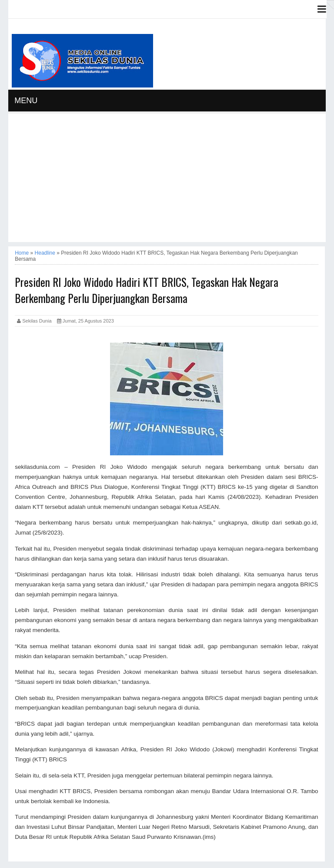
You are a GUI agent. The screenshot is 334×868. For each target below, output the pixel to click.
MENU (26, 101)
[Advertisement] (167, 181)
